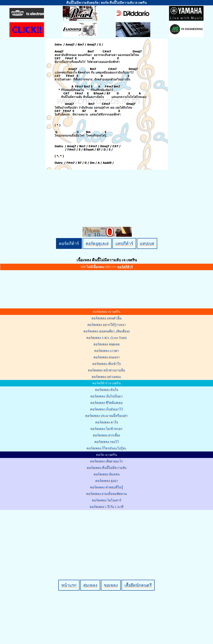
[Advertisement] (107, 538)
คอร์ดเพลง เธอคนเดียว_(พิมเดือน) (107, 331)
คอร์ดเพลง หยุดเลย (106, 344)
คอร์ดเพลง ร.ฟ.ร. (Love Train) (106, 338)
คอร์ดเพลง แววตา (107, 351)
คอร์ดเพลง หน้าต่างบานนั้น (106, 370)
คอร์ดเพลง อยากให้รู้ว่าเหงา (107, 325)
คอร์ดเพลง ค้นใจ (107, 390)
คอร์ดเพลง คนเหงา (107, 357)
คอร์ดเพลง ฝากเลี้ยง (106, 435)
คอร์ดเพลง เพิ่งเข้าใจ (106, 364)
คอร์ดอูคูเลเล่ (97, 243)
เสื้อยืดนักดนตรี (138, 585)
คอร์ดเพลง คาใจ (107, 422)
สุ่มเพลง (90, 585)
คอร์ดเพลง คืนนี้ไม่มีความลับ (107, 468)
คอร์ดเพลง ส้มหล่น (107, 474)
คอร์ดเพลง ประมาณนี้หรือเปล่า (106, 416)
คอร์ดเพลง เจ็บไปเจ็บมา (106, 396)
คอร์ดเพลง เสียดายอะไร (106, 461)
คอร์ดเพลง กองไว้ (107, 442)
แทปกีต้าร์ (124, 243)
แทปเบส (147, 243)
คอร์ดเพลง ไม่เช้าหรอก (106, 429)
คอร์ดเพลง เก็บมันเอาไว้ (106, 409)
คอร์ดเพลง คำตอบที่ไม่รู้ (107, 487)
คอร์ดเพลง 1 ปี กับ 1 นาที (107, 507)
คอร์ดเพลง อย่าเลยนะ (106, 377)
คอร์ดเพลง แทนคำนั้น (106, 318)
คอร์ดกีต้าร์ (69, 243)
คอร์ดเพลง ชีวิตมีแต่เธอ (106, 403)
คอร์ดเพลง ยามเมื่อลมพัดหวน (106, 494)
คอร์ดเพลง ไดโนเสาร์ (107, 500)
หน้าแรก (69, 585)
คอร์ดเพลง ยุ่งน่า (107, 481)
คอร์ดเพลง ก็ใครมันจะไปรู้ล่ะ (106, 448)
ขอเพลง (111, 585)
